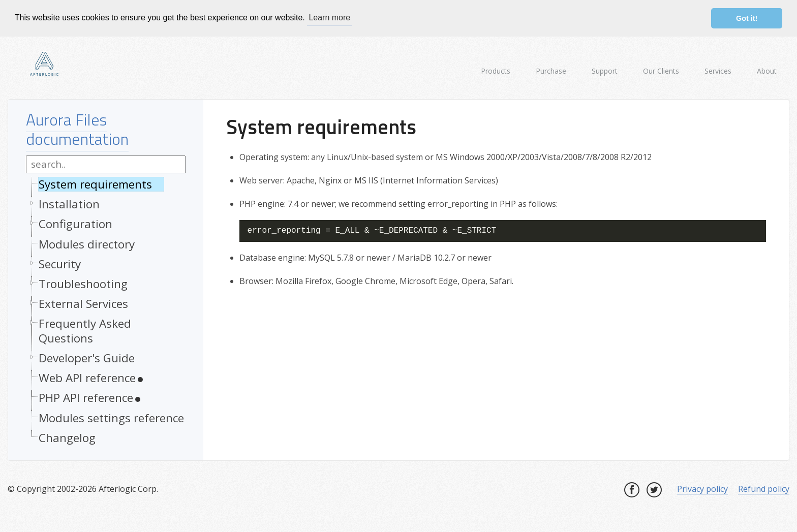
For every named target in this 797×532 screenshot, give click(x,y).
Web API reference (87, 378)
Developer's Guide (87, 358)
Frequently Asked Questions (85, 331)
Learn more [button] (329, 18)
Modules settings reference (111, 417)
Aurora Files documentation (77, 129)
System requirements (95, 184)
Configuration (75, 224)
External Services (83, 304)
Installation (69, 204)
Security (60, 263)
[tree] (106, 314)
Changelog (67, 437)
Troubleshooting (83, 283)
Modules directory (87, 244)
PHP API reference (86, 398)
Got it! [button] (747, 18)
